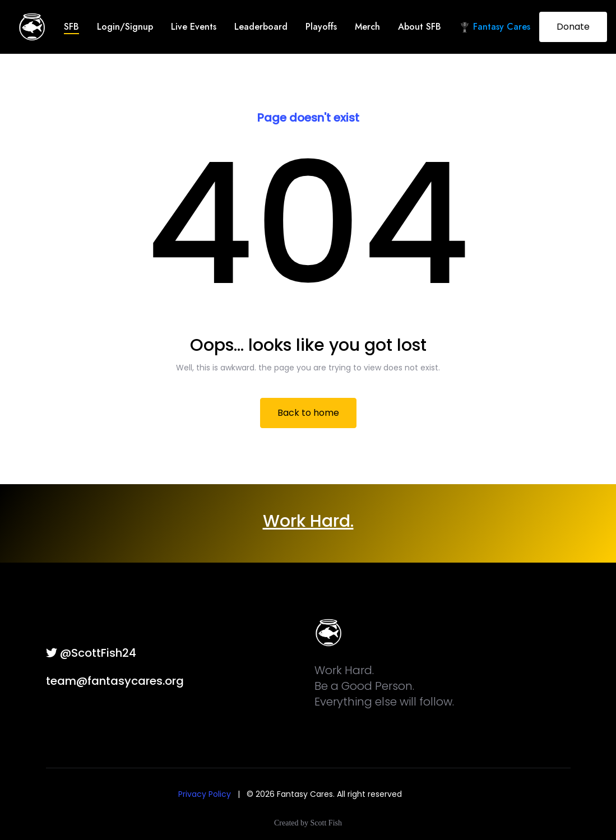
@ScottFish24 (91, 653)
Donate (573, 27)
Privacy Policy (205, 794)
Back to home (308, 413)
